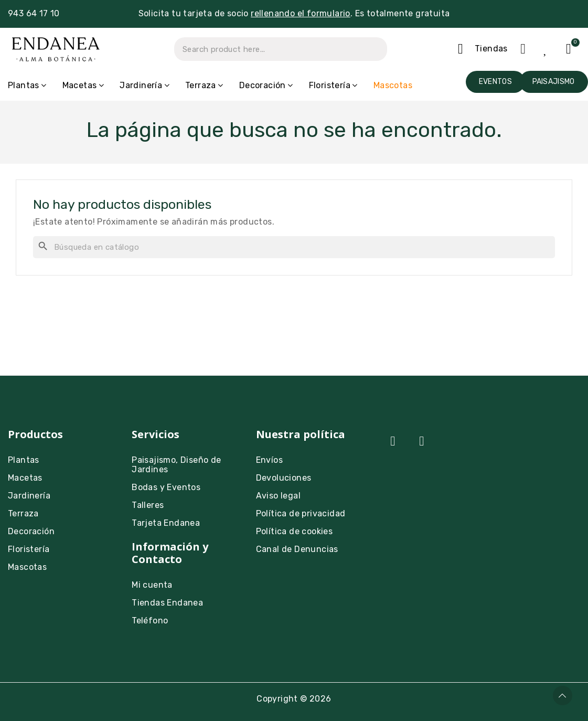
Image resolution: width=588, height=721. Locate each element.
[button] (495, 82)
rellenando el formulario (301, 13)
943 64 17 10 (34, 13)
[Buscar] (294, 247)
